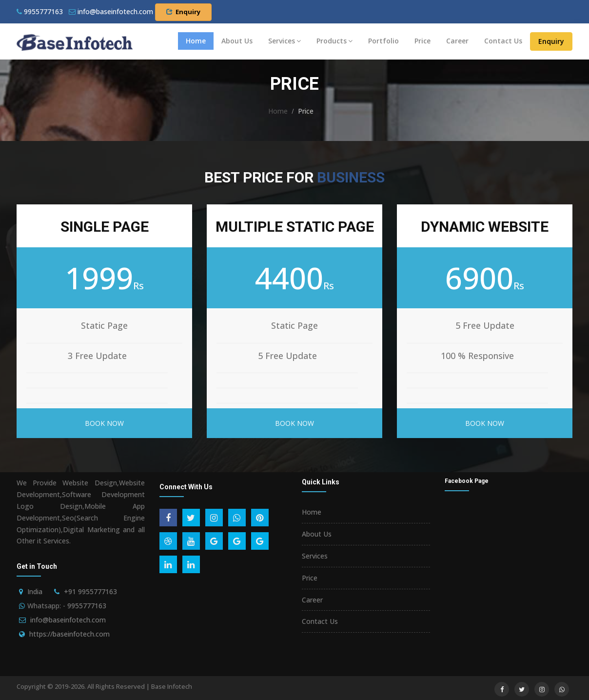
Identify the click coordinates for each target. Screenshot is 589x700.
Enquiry (183, 12)
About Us (237, 41)
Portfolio (383, 41)
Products (334, 41)
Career (457, 41)
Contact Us (503, 41)
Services (285, 41)
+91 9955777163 (90, 591)
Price (422, 41)
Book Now (104, 423)
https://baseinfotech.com (69, 634)
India (35, 591)
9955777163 (40, 11)
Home (196, 41)
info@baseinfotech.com (68, 620)
